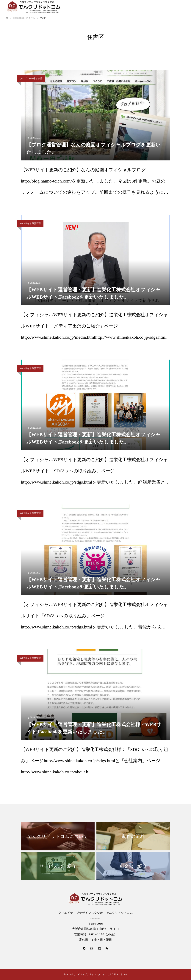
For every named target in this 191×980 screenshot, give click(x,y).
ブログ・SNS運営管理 (31, 79)
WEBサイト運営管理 (30, 223)
